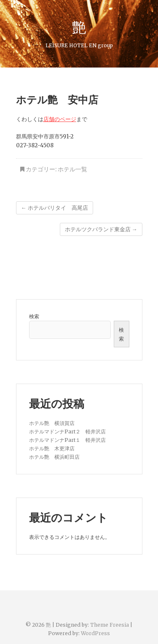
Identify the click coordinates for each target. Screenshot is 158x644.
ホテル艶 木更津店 (52, 448)
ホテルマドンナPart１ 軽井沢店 (67, 440)
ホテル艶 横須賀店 (52, 423)
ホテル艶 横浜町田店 (54, 457)
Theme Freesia (110, 625)
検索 (34, 316)
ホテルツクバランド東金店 (101, 229)
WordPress (95, 633)
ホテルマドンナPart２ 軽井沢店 (67, 432)
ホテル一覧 (72, 169)
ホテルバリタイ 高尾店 (55, 208)
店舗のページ (60, 119)
